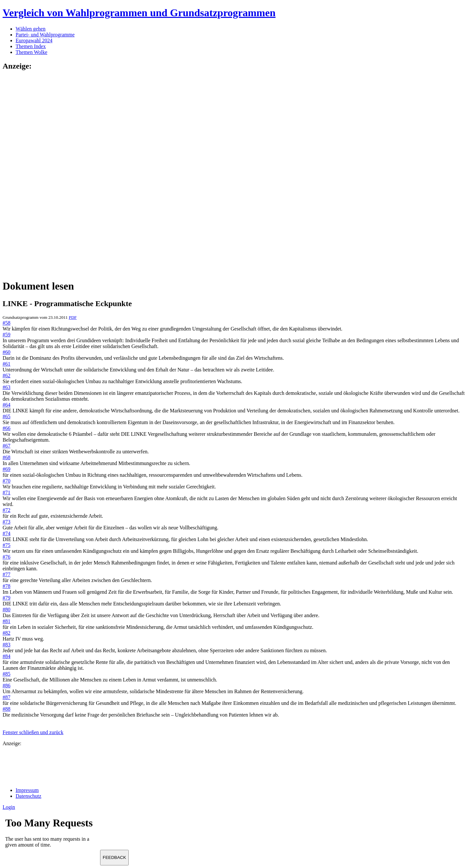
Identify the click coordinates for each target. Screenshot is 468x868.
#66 (6, 428)
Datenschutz (28, 796)
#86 (6, 686)
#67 (6, 446)
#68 (6, 457)
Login (9, 807)
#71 (6, 492)
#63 (6, 387)
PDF (72, 317)
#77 (6, 574)
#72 (6, 510)
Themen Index (31, 46)
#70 (6, 481)
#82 (6, 633)
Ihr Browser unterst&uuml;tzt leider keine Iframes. (51, 835)
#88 (6, 709)
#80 (6, 609)
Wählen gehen (31, 29)
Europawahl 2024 (34, 40)
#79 (6, 598)
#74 (6, 533)
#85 (6, 674)
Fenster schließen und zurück (33, 732)
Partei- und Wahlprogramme (45, 35)
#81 (6, 621)
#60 (6, 352)
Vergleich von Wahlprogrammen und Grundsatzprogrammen (139, 13)
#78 (6, 586)
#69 (6, 469)
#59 (6, 335)
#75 (6, 545)
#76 (6, 557)
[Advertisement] (29, 175)
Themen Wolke (32, 52)
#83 (6, 645)
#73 (6, 522)
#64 (6, 405)
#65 (6, 416)
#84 (6, 656)
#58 (6, 323)
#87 (6, 697)
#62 (6, 376)
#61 (6, 364)
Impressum (27, 790)
